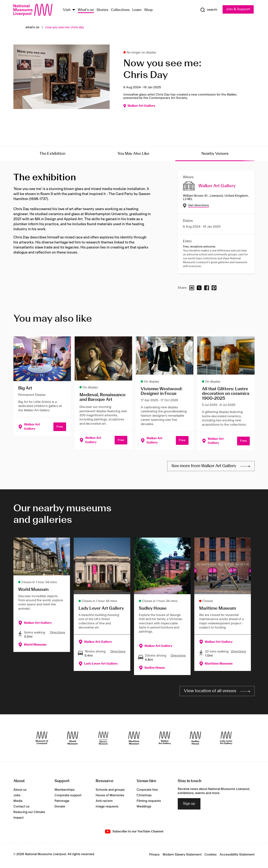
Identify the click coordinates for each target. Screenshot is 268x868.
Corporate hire (147, 792)
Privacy (154, 857)
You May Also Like (133, 154)
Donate (60, 809)
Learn (137, 10)
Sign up (189, 806)
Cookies (211, 857)
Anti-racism (104, 803)
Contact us (21, 809)
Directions (58, 634)
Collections (120, 10)
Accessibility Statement (237, 857)
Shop (149, 10)
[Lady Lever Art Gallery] (226, 740)
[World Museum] (73, 740)
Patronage (62, 803)
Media (18, 803)
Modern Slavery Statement (182, 857)
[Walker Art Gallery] (165, 740)
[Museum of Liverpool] (42, 740)
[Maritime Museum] (134, 740)
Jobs (17, 797)
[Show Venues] (74, 10)
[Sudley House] (195, 740)
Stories (102, 10)
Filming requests (149, 803)
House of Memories (110, 797)
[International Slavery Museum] (103, 740)
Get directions (199, 205)
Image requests (107, 809)
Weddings (144, 809)
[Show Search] (205, 10)
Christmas (144, 797)
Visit (67, 10)
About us (20, 792)
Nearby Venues (215, 154)
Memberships (65, 792)
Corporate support (68, 797)
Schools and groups (110, 792)
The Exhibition (52, 154)
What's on (86, 10)
